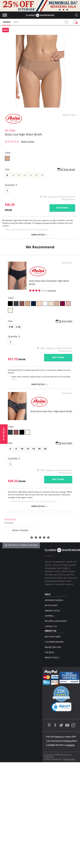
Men (16, 22)
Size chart (69, 169)
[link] (62, 708)
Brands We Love (53, 647)
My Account (51, 605)
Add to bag (62, 208)
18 (45, 449)
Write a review (28, 142)
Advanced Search (54, 600)
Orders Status (52, 611)
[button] (4, 434)
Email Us (71, 745)
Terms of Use (69, 759)
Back (6, 30)
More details (38, 235)
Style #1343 (67, 263)
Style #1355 (67, 393)
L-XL (18, 327)
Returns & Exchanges (56, 621)
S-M (11, 327)
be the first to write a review (21, 545)
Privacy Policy (52, 658)
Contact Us (51, 626)
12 (28, 449)
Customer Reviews (54, 642)
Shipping (49, 616)
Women (7, 22)
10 (22, 449)
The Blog (49, 652)
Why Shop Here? (53, 637)
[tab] (20, 530)
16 (39, 449)
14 (33, 449)
